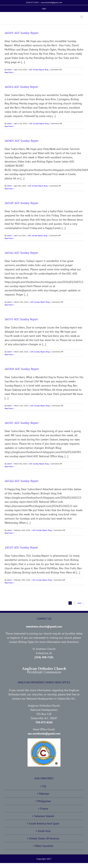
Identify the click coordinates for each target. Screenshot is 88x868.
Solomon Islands (44, 816)
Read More (9, 72)
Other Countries (44, 846)
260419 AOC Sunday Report (21, 33)
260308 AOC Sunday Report (22, 369)
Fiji (44, 786)
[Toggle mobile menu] (82, 17)
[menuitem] (44, 9)
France (44, 809)
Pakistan (44, 794)
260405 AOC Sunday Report (22, 141)
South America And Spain (44, 823)
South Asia (44, 831)
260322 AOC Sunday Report (21, 253)
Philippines (44, 801)
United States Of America (44, 838)
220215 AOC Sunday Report (21, 547)
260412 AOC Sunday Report (21, 87)
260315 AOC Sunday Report (21, 319)
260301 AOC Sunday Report (21, 423)
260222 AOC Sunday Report (21, 481)
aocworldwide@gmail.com (52, 2)
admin (10, 70)
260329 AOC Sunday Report (21, 203)
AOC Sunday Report (36, 70)
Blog (46, 70)
